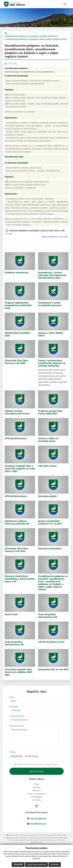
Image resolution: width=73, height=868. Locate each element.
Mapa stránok (34, 838)
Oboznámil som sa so (35, 764)
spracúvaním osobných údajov (45, 764)
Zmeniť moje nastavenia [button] (36, 865)
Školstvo (36, 791)
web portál (44, 838)
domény (16, 840)
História (36, 787)
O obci (36, 784)
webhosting (53, 838)
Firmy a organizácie (37, 794)
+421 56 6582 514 (38, 819)
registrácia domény (26, 840)
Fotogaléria (36, 797)
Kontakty (37, 800)
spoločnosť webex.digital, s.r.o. (46, 840)
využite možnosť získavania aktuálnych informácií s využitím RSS (32, 835)
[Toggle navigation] (65, 4)
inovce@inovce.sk (38, 824)
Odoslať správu (36, 771)
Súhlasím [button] (18, 865)
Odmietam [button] (55, 865)
